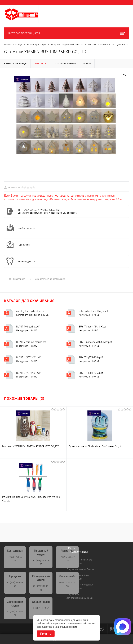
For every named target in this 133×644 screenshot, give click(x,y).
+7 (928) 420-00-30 (41, 562)
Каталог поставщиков (66, 33)
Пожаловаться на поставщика (47, 279)
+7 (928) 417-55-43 (15, 584)
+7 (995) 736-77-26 (15, 559)
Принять (46, 634)
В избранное (17, 279)
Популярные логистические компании (79, 596)
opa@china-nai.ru (26, 228)
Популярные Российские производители (79, 562)
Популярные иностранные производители (80, 587)
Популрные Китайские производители (78, 577)
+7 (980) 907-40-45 (41, 588)
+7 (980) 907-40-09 (15, 613)
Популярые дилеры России (80, 569)
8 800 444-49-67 (41, 608)
